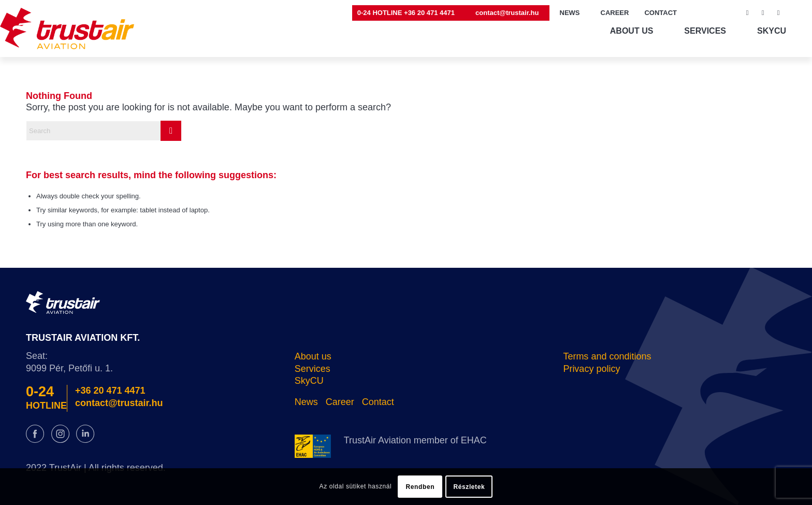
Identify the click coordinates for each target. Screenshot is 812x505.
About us (313, 356)
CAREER (615, 13)
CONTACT (661, 13)
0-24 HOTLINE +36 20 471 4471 (406, 13)
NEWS (570, 13)
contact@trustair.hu (507, 13)
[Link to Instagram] (763, 13)
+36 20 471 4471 (110, 391)
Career (340, 402)
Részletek (469, 487)
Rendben (421, 487)
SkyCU (309, 381)
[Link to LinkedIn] (778, 13)
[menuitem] (409, 13)
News (306, 402)
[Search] (104, 131)
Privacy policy (591, 369)
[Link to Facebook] (747, 13)
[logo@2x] (67, 28)
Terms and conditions (607, 356)
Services (313, 369)
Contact (378, 402)
